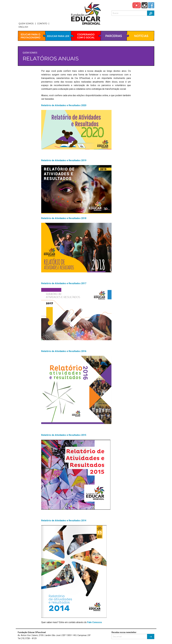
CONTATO (42, 24)
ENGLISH (23, 27)
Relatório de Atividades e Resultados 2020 (64, 105)
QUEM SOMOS (26, 24)
